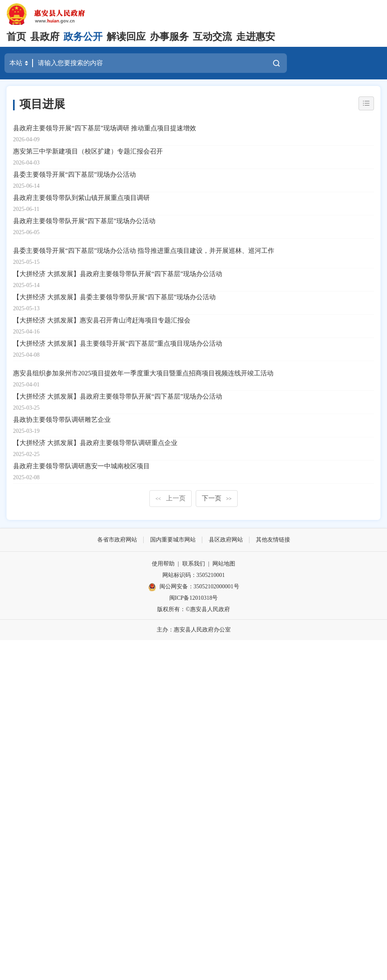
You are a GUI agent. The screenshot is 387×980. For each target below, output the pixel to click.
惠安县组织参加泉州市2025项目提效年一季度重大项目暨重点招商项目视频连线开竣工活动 (143, 373)
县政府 (45, 37)
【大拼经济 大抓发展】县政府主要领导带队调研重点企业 (95, 443)
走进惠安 (256, 37)
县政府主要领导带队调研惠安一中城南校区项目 (81, 466)
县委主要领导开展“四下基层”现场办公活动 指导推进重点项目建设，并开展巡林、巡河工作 (144, 251)
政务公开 (83, 37)
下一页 (217, 498)
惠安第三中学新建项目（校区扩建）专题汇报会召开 (88, 151)
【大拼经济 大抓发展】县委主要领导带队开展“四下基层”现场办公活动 (114, 297)
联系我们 (194, 564)
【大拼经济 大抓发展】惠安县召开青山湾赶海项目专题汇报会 (102, 320)
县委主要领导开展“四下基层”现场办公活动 (74, 174)
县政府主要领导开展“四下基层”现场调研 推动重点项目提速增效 (105, 128)
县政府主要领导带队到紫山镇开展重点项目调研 (81, 198)
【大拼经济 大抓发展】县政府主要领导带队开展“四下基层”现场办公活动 (118, 274)
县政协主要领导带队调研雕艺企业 (62, 420)
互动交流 (212, 37)
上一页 (171, 498)
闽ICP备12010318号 (194, 598)
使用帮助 (163, 564)
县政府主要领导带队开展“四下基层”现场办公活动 (84, 221)
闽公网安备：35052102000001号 (194, 587)
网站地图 (224, 564)
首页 (16, 37)
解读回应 (126, 37)
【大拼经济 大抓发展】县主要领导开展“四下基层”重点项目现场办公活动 (118, 343)
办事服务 (169, 37)
